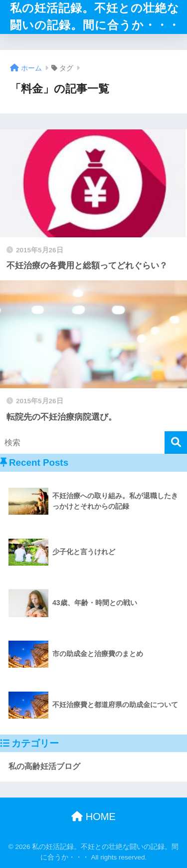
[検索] (176, 442)
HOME (93, 817)
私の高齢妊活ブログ (44, 766)
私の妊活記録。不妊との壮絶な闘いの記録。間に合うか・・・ (95, 17)
